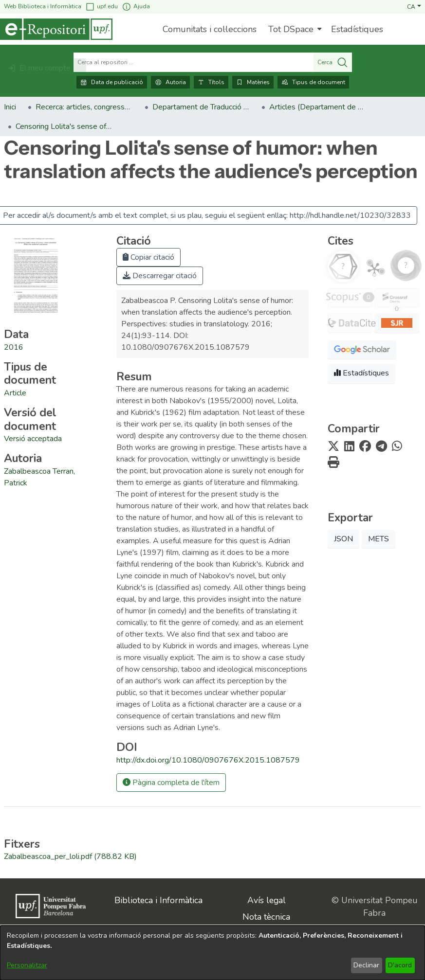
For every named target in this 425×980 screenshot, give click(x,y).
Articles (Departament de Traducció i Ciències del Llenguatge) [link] (318, 107)
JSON (343, 539)
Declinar (366, 965)
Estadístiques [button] (361, 373)
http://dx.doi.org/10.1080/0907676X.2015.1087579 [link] (208, 760)
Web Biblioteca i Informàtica (43, 6)
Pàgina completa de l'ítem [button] (171, 783)
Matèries (253, 82)
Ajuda (136, 7)
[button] (414, 6)
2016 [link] (14, 347)
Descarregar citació (160, 276)
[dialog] (212, 953)
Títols (211, 82)
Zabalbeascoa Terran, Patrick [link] (39, 477)
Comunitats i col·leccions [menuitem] (210, 29)
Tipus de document (313, 82)
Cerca (333, 62)
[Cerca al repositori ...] (194, 62)
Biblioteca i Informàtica (158, 900)
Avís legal (267, 900)
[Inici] (56, 29)
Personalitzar (27, 965)
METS (379, 539)
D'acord (400, 965)
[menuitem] (294, 29)
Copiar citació (148, 257)
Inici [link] (10, 107)
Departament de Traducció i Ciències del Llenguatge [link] (201, 107)
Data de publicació (112, 82)
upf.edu (102, 7)
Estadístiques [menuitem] (357, 29)
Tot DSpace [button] (291, 29)
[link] (15, 393)
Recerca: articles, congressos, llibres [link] (84, 107)
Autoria (170, 82)
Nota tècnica (266, 917)
